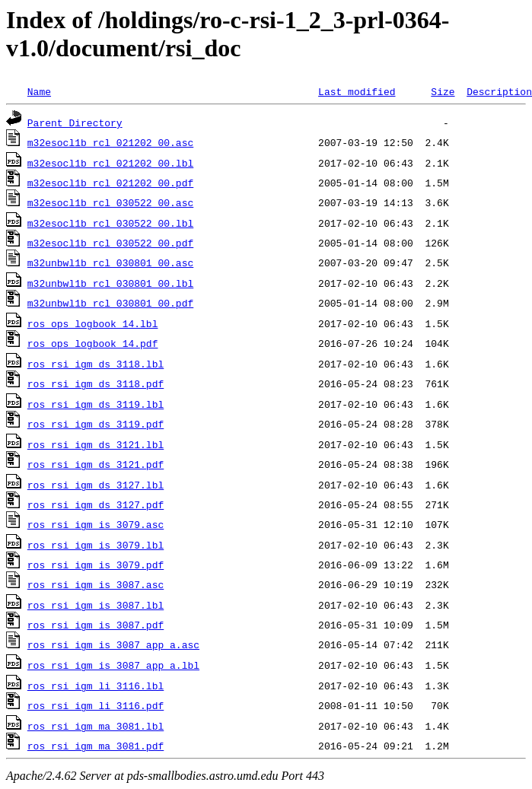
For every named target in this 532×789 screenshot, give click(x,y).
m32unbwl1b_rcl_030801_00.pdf (110, 303)
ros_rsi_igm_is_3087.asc (96, 584)
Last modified (357, 91)
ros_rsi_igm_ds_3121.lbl (96, 444)
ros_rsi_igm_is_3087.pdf (96, 625)
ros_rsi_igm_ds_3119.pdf (96, 424)
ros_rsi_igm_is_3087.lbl (96, 605)
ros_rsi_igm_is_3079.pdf (96, 565)
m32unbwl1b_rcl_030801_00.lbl (110, 283)
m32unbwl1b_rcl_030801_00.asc (110, 262)
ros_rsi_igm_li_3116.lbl (96, 686)
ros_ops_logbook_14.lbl (93, 323)
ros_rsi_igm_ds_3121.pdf (96, 464)
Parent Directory (75, 122)
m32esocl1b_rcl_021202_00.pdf (110, 183)
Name (39, 91)
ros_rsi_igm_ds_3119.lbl (96, 404)
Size (443, 91)
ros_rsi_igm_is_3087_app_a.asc (113, 644)
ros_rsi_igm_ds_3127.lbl (96, 485)
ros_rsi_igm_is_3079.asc (96, 524)
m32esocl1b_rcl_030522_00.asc (110, 202)
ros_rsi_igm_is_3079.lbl (96, 545)
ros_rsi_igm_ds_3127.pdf (96, 504)
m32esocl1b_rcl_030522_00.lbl (110, 223)
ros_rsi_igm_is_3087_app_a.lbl (113, 665)
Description (499, 91)
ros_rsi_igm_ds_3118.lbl (96, 364)
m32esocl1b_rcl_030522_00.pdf (110, 243)
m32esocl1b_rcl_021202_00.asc (110, 142)
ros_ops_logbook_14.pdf (93, 343)
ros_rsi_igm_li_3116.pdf (96, 705)
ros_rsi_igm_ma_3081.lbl (96, 726)
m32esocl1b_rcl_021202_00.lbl (110, 163)
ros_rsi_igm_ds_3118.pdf (96, 383)
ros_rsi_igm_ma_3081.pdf (96, 746)
